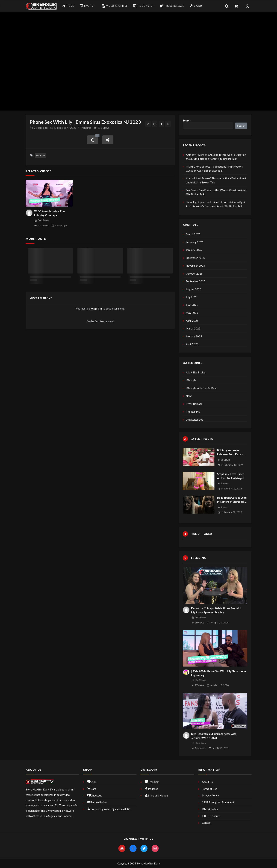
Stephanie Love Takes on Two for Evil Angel (231, 476)
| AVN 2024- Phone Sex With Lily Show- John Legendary (219, 673)
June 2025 (192, 305)
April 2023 (192, 344)
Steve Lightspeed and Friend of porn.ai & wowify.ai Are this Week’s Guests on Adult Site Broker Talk (215, 204)
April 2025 (192, 321)
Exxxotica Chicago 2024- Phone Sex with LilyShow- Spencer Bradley (216, 610)
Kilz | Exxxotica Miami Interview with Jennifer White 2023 (214, 736)
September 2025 (196, 281)
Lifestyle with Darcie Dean (202, 388)
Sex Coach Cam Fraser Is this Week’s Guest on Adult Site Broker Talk (216, 192)
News (189, 396)
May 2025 (192, 313)
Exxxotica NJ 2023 (65, 128)
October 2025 (194, 274)
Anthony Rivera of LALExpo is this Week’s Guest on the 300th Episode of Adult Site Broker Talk (216, 157)
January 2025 (194, 336)
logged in (96, 308)
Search (187, 120)
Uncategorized (195, 420)
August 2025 (194, 289)
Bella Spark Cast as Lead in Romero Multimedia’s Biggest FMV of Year (232, 500)
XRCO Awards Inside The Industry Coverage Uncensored (49, 213)
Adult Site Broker (196, 372)
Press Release (194, 404)
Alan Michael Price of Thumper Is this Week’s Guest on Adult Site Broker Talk (216, 180)
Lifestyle (191, 380)
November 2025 (195, 266)
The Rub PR (193, 412)
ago (41, 128)
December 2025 (195, 258)
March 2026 (193, 234)
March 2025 (193, 328)
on (232, 465)
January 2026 (194, 250)
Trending (86, 128)
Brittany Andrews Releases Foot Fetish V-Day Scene (232, 452)
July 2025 (192, 297)
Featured (40, 155)
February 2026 (195, 242)
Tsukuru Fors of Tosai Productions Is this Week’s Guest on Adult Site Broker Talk (214, 169)
